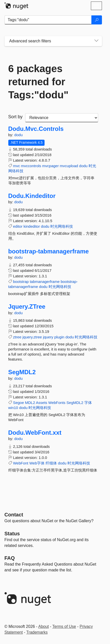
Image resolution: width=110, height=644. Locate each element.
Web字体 (37, 463)
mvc (17, 166)
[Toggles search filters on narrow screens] (96, 41)
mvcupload (69, 166)
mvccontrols (31, 166)
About (44, 626)
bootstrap (21, 282)
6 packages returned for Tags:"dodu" (38, 82)
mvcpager (51, 166)
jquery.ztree (32, 337)
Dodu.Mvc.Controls (36, 129)
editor (18, 226)
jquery (48, 337)
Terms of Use (64, 626)
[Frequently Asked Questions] (10, 558)
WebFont (21, 463)
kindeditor (32, 226)
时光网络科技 (62, 226)
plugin (59, 337)
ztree (17, 337)
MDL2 (30, 403)
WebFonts (57, 403)
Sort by (15, 117)
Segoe (19, 403)
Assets (42, 403)
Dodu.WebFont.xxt (35, 433)
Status (12, 534)
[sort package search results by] (62, 118)
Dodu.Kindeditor (32, 196)
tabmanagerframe (45, 282)
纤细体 (51, 463)
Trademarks (37, 632)
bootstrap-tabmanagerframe (49, 251)
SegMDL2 (22, 372)
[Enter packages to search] (48, 20)
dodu (19, 135)
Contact (14, 515)
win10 (13, 408)
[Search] (97, 20)
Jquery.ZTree (27, 307)
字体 (88, 403)
